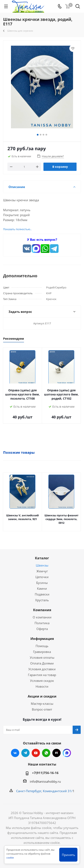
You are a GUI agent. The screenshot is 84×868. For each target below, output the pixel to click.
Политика (42, 623)
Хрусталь (42, 600)
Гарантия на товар (42, 675)
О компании (42, 617)
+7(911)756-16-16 (45, 773)
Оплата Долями (42, 663)
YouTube (36, 753)
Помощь (42, 646)
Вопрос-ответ (42, 709)
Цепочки (42, 577)
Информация (42, 639)
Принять (68, 855)
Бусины (42, 583)
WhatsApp (46, 753)
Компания (42, 610)
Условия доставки (42, 669)
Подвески (42, 594)
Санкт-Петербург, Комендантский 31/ (44, 791)
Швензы (42, 565)
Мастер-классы (42, 704)
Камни (42, 588)
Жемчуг (42, 571)
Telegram (25, 753)
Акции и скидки (42, 696)
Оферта (42, 629)
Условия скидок (42, 681)
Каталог (42, 558)
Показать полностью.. (17, 229)
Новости (42, 686)
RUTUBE (56, 753)
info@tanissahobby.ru (45, 781)
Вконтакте (15, 753)
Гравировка (42, 652)
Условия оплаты (42, 657)
